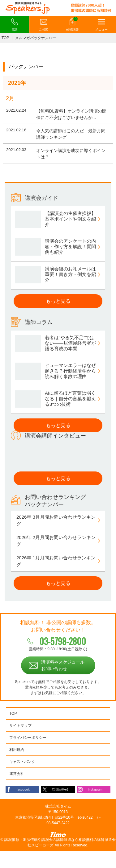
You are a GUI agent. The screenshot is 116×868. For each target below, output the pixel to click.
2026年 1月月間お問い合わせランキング (56, 561)
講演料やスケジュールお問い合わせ (63, 665)
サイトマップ (20, 726)
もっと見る (58, 301)
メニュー (101, 25)
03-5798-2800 (63, 641)
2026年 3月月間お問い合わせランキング (56, 520)
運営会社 (17, 774)
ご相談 (44, 25)
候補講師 (72, 24)
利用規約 (17, 750)
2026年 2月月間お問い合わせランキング (56, 541)
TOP (5, 38)
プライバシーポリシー (28, 738)
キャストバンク (22, 762)
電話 (15, 25)
